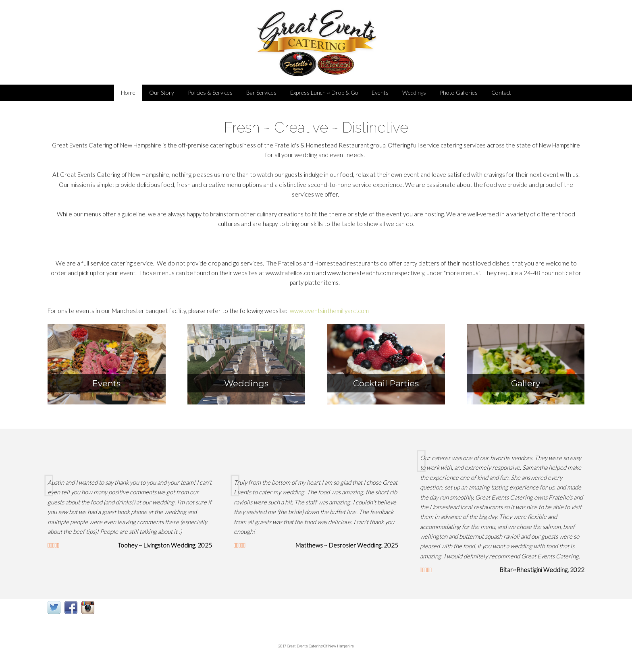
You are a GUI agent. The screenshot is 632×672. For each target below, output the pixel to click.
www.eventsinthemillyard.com (329, 311)
